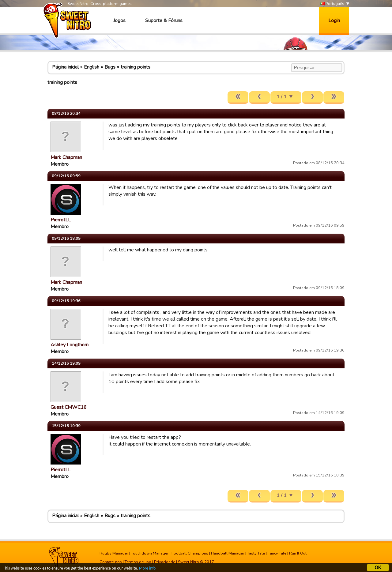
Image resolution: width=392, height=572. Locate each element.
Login (334, 21)
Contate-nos (111, 562)
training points (136, 67)
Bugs (110, 67)
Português (332, 4)
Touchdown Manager (150, 553)
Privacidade (165, 562)
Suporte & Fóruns (164, 21)
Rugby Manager (114, 553)
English (92, 67)
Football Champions (190, 553)
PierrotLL (61, 220)
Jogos (119, 21)
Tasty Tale (256, 553)
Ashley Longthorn (70, 345)
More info (147, 569)
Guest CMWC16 (69, 407)
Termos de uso (138, 562)
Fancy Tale (277, 553)
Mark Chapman (66, 157)
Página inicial (65, 67)
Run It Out (298, 553)
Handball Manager (228, 553)
